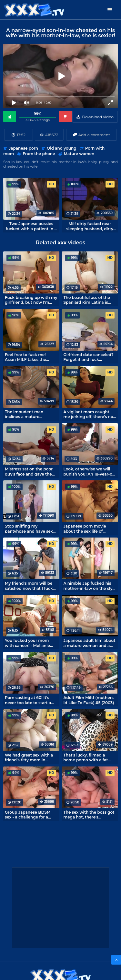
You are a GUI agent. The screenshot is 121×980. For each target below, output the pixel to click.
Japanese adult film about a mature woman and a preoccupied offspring (90, 643)
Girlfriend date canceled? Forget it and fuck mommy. (89, 357)
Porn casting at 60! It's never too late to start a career (28, 700)
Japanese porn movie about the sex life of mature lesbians (85, 529)
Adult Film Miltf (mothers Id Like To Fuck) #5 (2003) (89, 700)
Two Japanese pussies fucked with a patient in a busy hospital (31, 226)
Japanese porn (23, 148)
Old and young (61, 148)
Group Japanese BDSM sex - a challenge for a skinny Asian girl (28, 815)
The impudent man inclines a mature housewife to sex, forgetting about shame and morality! (29, 414)
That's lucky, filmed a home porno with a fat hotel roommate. (86, 757)
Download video (98, 117)
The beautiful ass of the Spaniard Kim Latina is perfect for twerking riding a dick (87, 300)
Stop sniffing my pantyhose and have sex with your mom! (29, 529)
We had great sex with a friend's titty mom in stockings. (29, 757)
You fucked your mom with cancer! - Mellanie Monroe (27, 643)
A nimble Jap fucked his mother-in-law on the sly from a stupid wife (88, 586)
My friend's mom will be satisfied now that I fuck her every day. (29, 586)
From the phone (39, 154)
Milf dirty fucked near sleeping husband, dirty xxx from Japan (90, 226)
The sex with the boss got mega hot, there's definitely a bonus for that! (90, 815)
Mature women (79, 154)
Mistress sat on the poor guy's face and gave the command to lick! (29, 471)
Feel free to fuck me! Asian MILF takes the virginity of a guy (25, 357)
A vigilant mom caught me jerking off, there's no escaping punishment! (88, 414)
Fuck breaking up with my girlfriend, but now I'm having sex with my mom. (31, 300)
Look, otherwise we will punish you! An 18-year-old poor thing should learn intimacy (90, 471)
